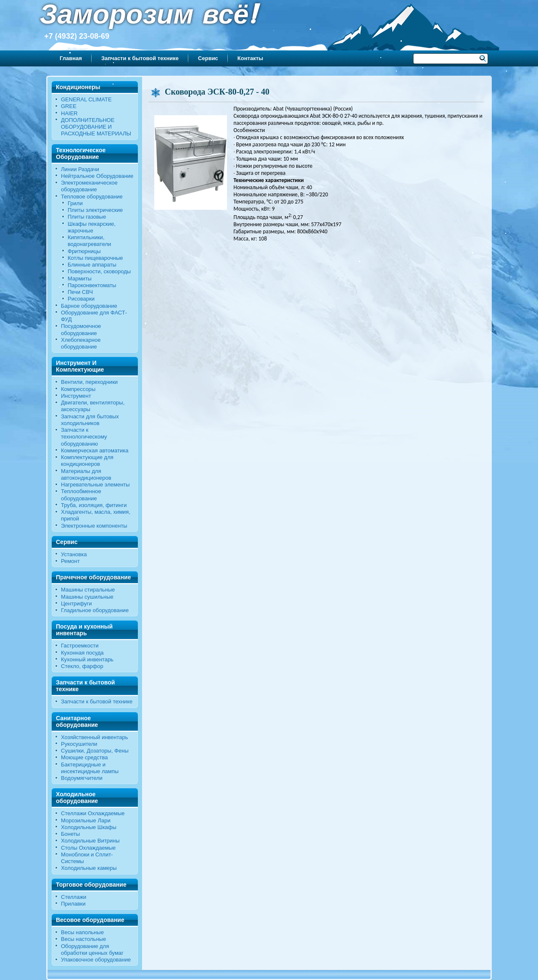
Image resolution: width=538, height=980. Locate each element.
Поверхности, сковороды (99, 271)
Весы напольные (82, 932)
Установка (74, 554)
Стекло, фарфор (82, 666)
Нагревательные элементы (95, 485)
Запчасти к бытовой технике (140, 58)
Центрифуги (76, 604)
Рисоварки (81, 299)
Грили (75, 203)
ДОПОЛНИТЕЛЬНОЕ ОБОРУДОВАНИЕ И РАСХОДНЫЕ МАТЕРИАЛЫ (96, 127)
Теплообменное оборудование (81, 495)
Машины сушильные (87, 597)
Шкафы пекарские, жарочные (92, 227)
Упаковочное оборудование (96, 960)
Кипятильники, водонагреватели (89, 241)
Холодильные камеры (89, 868)
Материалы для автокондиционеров (86, 474)
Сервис (208, 58)
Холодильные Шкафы (89, 827)
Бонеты (70, 834)
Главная (71, 58)
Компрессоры (78, 389)
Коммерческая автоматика (95, 450)
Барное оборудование (89, 306)
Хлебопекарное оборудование (81, 343)
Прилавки (73, 904)
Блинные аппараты (92, 265)
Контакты (250, 58)
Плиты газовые (87, 217)
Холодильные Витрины (90, 841)
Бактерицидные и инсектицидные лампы (90, 768)
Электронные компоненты (94, 526)
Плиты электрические (95, 210)
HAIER (69, 113)
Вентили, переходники (89, 382)
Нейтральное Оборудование (97, 176)
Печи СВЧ (80, 292)
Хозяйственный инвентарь (95, 737)
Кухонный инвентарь (87, 659)
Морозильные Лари (86, 820)
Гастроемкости (80, 646)
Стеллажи (74, 897)
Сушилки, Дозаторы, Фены (95, 751)
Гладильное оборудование (95, 610)
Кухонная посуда (82, 653)
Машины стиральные (88, 590)
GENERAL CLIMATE (86, 99)
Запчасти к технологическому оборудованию (84, 437)
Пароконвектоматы (92, 285)
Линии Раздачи (80, 169)
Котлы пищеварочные (95, 258)
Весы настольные (83, 939)
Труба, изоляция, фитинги (94, 505)
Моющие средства (84, 757)
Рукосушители (79, 744)
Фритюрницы (84, 251)
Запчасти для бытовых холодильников (90, 420)
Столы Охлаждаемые (88, 848)
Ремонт (70, 561)
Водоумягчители (82, 778)
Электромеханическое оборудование (89, 186)
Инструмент (76, 396)
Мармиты (80, 279)
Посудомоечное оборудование (81, 329)
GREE (69, 106)
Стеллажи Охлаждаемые (93, 813)
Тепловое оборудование (92, 197)
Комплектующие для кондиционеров (87, 461)
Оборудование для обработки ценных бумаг (92, 950)
